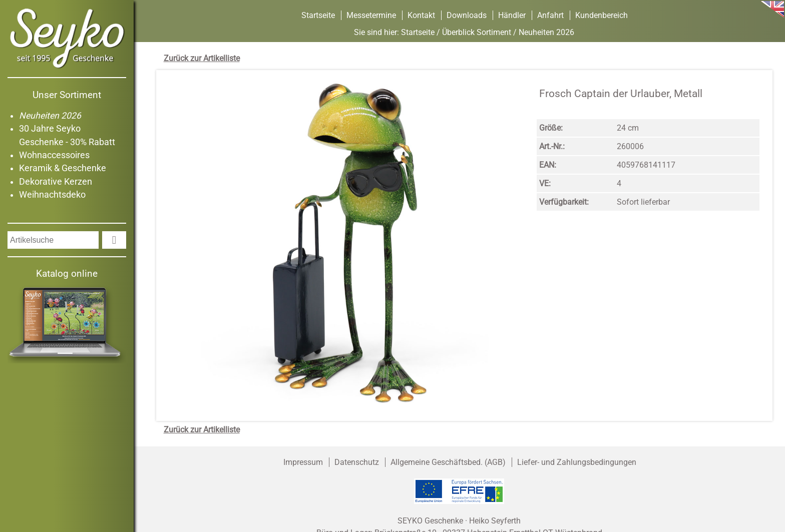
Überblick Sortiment (477, 32)
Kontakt (421, 15)
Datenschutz (357, 462)
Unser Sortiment (67, 95)
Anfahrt (550, 15)
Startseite (318, 15)
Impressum (303, 462)
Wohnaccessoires (54, 155)
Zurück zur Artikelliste (202, 58)
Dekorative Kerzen (56, 182)
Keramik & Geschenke (63, 168)
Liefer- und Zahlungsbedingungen (577, 462)
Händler (512, 15)
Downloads (467, 15)
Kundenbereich (602, 15)
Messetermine (371, 15)
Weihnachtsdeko (52, 195)
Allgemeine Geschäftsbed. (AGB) (448, 462)
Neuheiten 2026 (50, 116)
